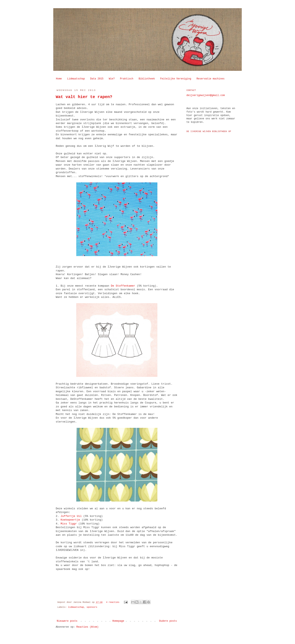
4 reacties (113, 602)
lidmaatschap (76, 607)
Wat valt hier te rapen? (84, 97)
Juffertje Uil (71, 516)
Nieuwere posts (67, 621)
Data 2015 (97, 79)
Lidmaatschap (76, 79)
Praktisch (127, 79)
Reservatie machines (210, 79)
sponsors (92, 607)
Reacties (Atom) (87, 627)
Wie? (112, 79)
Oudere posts (168, 621)
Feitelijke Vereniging (176, 79)
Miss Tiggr (69, 524)
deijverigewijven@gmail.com (206, 95)
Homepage (118, 621)
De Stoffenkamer (124, 286)
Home (59, 79)
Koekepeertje (71, 520)
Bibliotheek (147, 79)
